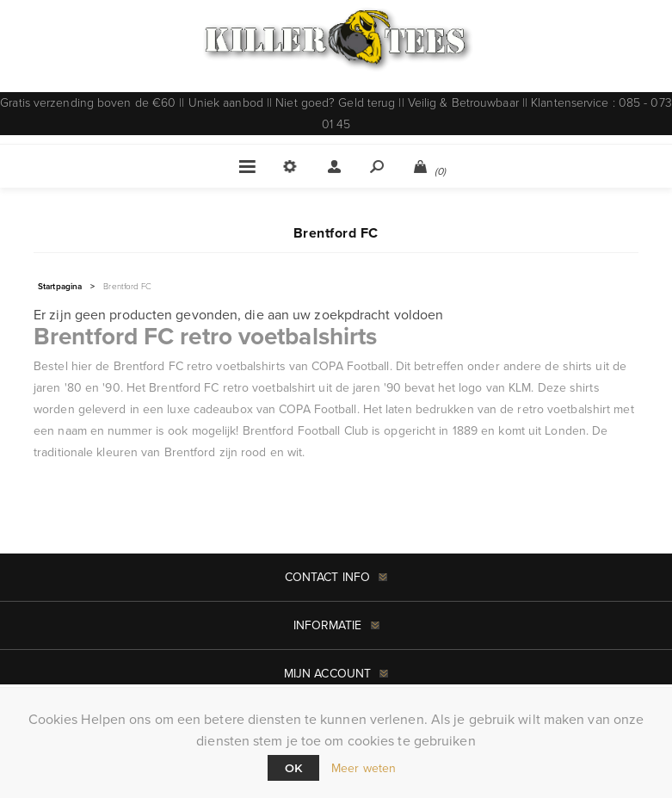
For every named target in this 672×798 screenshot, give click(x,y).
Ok (293, 768)
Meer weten (364, 768)
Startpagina (60, 287)
